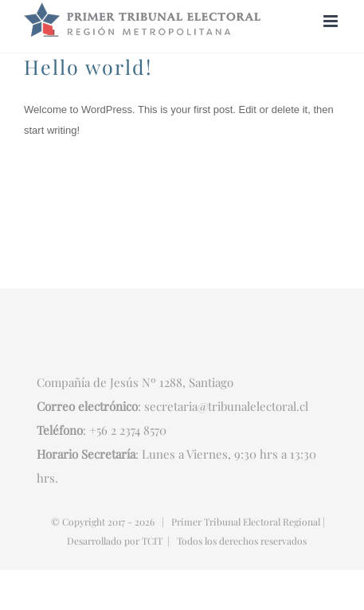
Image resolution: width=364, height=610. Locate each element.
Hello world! (88, 66)
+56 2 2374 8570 (128, 430)
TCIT (152, 541)
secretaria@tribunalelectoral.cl (226, 406)
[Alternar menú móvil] (332, 21)
